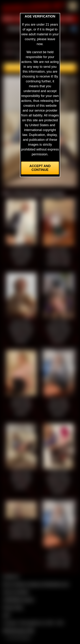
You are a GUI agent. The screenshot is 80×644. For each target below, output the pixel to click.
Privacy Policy (13, 607)
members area (64, 45)
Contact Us (11, 576)
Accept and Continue (40, 168)
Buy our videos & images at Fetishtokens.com (36, 584)
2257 (7, 615)
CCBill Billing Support (18, 600)
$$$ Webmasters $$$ (18, 631)
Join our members (16, 592)
